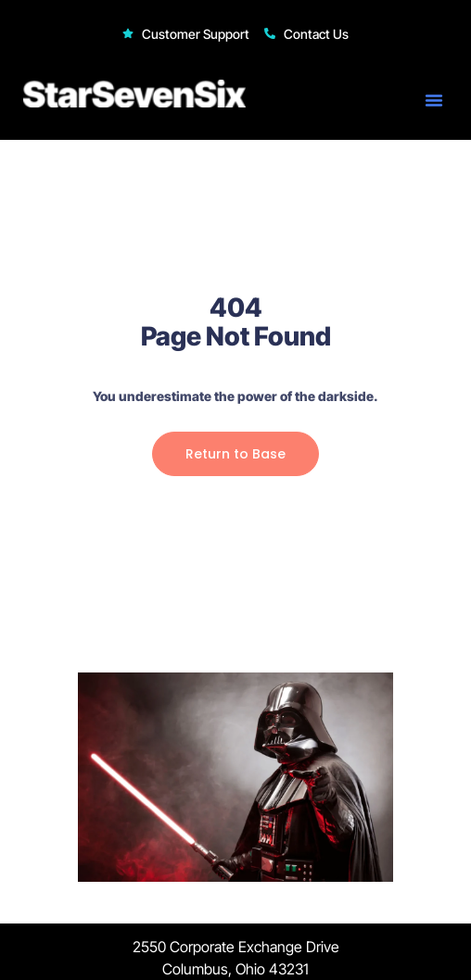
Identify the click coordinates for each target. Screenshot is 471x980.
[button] (434, 100)
